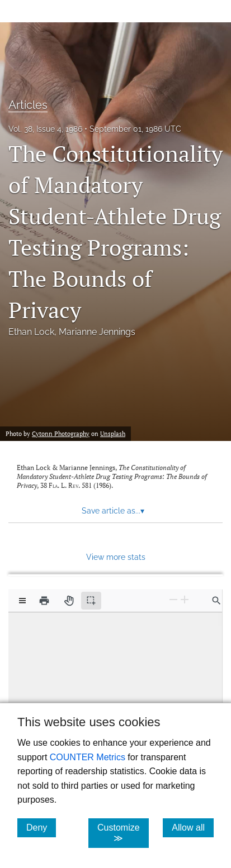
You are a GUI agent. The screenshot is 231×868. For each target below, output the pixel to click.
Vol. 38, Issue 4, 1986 (45, 129)
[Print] (44, 601)
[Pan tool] (69, 601)
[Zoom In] (185, 600)
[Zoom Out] (173, 600)
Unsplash (113, 434)
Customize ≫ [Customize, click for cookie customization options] (123, 833)
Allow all (193, 827)
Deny (41, 827)
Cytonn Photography (61, 434)
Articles (28, 105)
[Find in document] (216, 601)
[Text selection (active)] (91, 601)
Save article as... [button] (113, 511)
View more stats (116, 557)
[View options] (22, 601)
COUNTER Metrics (88, 757)
